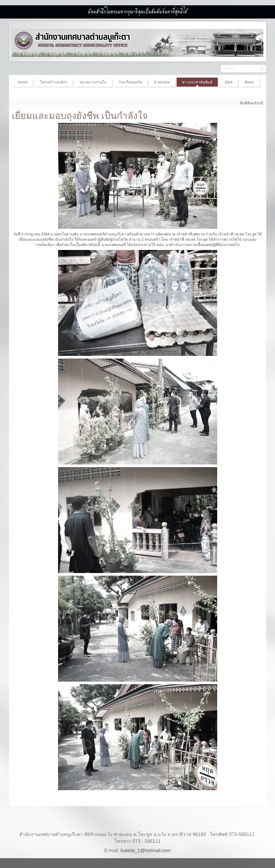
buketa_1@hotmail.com (145, 845)
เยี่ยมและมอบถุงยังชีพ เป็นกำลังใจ (80, 116)
